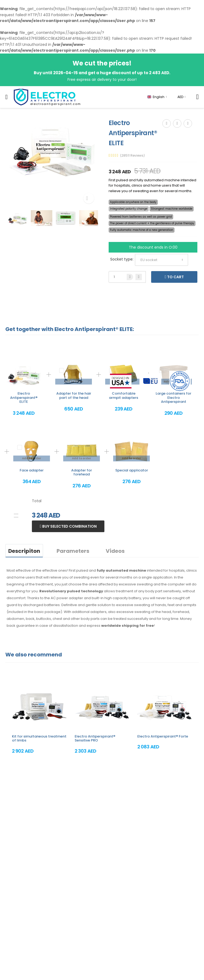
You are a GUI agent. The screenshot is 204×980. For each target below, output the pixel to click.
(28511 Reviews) (132, 156)
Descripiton (24, 551)
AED (180, 97)
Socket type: (122, 259)
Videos (115, 551)
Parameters (73, 551)
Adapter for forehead (82, 472)
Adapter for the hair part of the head (74, 396)
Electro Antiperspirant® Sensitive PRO (95, 738)
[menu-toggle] (7, 97)
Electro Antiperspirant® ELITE (24, 398)
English (156, 97)
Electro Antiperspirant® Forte (163, 736)
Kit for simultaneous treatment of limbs (39, 738)
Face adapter (32, 470)
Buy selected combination (69, 526)
